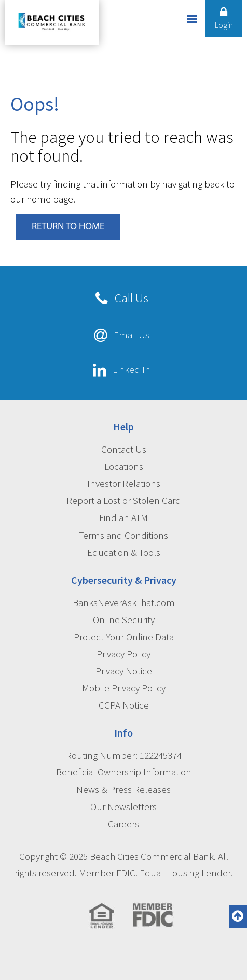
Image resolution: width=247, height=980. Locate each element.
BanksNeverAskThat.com (124, 602)
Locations (124, 466)
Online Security (124, 619)
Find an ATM (124, 517)
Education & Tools (124, 552)
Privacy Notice (124, 671)
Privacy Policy (124, 654)
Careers (124, 824)
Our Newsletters (124, 806)
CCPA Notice (124, 705)
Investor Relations (124, 483)
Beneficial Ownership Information (124, 772)
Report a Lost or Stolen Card (124, 500)
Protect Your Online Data (124, 637)
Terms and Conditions (124, 535)
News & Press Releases (124, 789)
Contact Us (124, 449)
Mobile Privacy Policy (124, 688)
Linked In (132, 369)
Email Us (132, 335)
